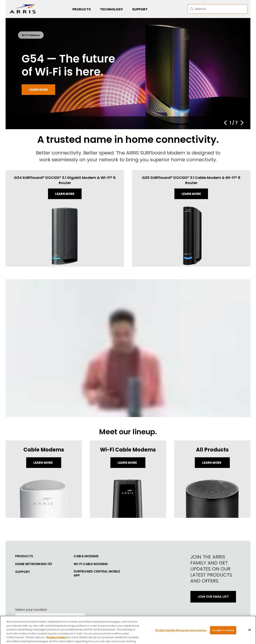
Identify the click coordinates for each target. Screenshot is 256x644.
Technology (111, 9)
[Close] (250, 634)
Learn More (43, 463)
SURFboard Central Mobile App (97, 573)
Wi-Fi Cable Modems (91, 564)
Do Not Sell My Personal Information (181, 634)
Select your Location (31, 610)
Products (82, 9)
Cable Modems (86, 556)
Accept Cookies (223, 634)
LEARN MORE (212, 463)
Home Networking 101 (34, 564)
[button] (225, 123)
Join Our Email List (213, 597)
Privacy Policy (56, 641)
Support (140, 9)
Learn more (38, 90)
